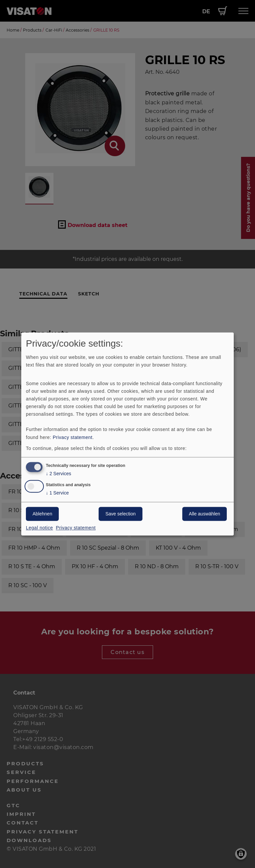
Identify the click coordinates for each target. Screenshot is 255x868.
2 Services (58, 474)
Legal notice (40, 528)
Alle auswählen (205, 514)
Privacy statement (73, 437)
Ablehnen (42, 514)
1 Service (57, 493)
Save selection (120, 514)
